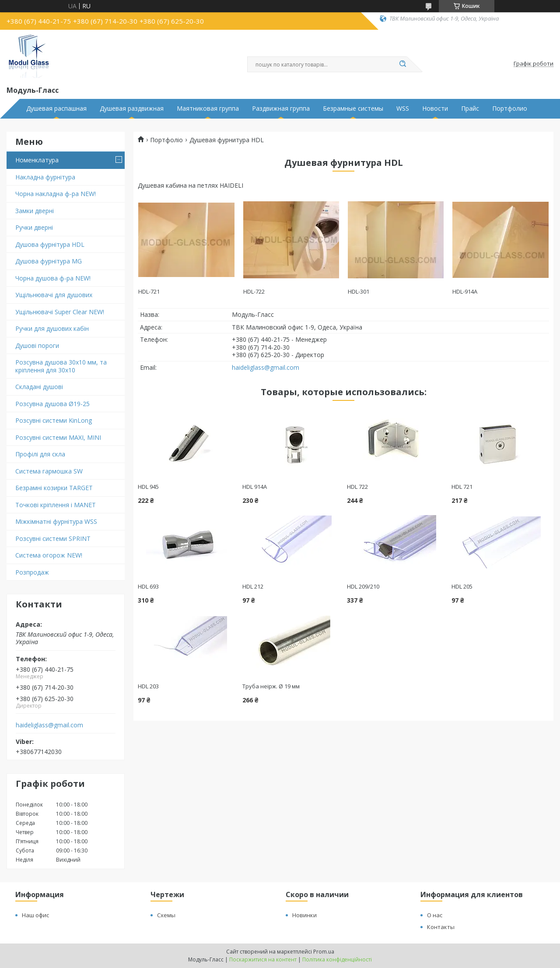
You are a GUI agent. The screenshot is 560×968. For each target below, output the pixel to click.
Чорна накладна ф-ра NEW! (56, 194)
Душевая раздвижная (132, 109)
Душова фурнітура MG (49, 261)
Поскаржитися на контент (263, 959)
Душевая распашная (56, 109)
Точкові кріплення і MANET (56, 505)
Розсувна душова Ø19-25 (52, 404)
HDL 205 (462, 586)
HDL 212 (253, 586)
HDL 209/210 (363, 586)
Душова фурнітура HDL (50, 244)
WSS (403, 109)
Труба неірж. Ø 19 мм (271, 686)
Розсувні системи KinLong (54, 420)
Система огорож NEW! (49, 555)
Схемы (166, 915)
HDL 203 (148, 686)
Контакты (441, 927)
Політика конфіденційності (337, 959)
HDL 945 (148, 487)
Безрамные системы (353, 109)
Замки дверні (35, 211)
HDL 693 (148, 586)
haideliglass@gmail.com (49, 725)
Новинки (304, 915)
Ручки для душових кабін (52, 328)
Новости (435, 109)
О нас (435, 915)
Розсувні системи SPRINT (53, 538)
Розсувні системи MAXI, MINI (58, 437)
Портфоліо (166, 140)
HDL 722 (357, 487)
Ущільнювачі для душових (54, 295)
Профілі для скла (40, 454)
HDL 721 (462, 487)
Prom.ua (324, 952)
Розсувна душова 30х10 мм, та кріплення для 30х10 (61, 366)
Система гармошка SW (49, 471)
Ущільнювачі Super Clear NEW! (60, 312)
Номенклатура (37, 160)
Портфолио (510, 109)
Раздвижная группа (281, 109)
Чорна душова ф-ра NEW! (53, 278)
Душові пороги (37, 345)
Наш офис (35, 915)
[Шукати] (402, 64)
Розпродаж (32, 572)
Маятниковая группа (208, 109)
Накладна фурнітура (45, 177)
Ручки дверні (34, 227)
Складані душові (39, 387)
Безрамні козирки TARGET (54, 488)
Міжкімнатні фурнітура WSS (56, 521)
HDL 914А (255, 487)
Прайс (470, 109)
